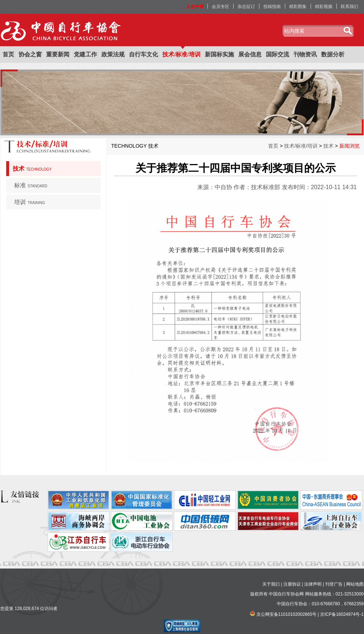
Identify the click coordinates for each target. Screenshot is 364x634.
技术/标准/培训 (181, 54)
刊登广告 (334, 584)
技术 (32, 169)
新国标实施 (219, 54)
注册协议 (292, 584)
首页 (8, 54)
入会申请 (195, 7)
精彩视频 (324, 7)
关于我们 (271, 584)
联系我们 (349, 7)
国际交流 (278, 54)
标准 (31, 185)
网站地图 (355, 584)
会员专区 (221, 7)
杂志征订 (246, 7)
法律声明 (313, 584)
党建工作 (85, 54)
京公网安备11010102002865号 (286, 614)
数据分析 (333, 54)
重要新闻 (58, 54)
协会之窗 (30, 54)
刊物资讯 (305, 54)
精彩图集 (298, 7)
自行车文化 (143, 54)
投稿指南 (272, 7)
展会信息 (250, 54)
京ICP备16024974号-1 (342, 614)
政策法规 (113, 54)
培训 (30, 202)
